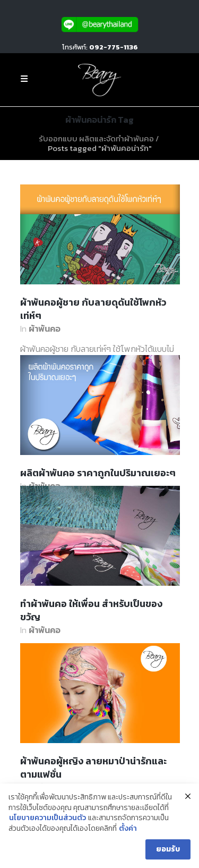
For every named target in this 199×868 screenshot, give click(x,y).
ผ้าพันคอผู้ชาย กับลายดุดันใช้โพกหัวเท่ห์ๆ (93, 309)
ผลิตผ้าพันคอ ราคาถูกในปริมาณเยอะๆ (98, 473)
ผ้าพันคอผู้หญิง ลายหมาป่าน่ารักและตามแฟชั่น (93, 768)
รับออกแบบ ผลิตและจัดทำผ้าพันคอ (96, 138)
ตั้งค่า (128, 829)
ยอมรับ (168, 849)
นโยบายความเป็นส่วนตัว (47, 818)
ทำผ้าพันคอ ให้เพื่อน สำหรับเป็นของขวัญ (91, 610)
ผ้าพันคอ (45, 328)
